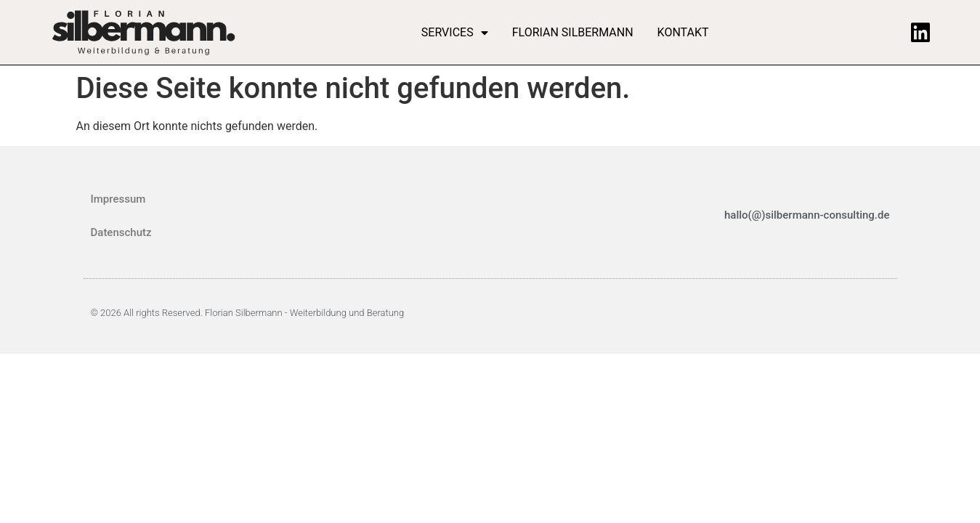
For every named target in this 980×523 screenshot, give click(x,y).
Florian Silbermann (573, 32)
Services (455, 33)
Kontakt (683, 32)
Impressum (118, 199)
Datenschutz (121, 232)
